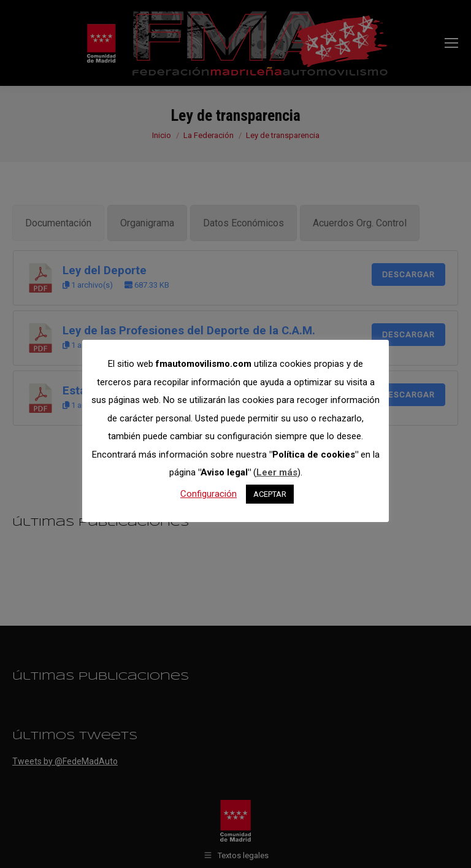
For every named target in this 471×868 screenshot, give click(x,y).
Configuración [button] (209, 494)
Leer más (277, 472)
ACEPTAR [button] (270, 494)
